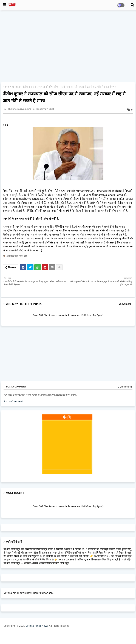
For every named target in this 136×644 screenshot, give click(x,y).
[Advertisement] (68, 38)
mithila (16, 87)
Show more (125, 304)
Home (6, 87)
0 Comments (125, 387)
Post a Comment (13, 401)
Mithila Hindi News (37, 626)
